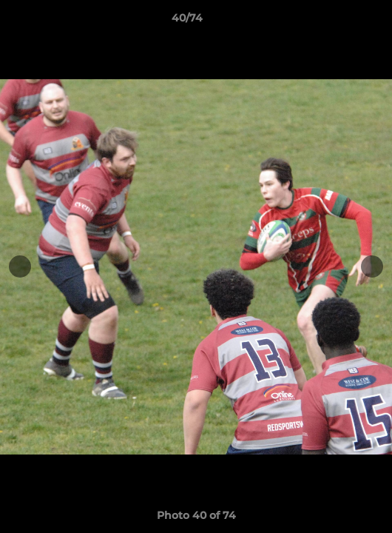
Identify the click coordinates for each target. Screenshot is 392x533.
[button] (339, 21)
